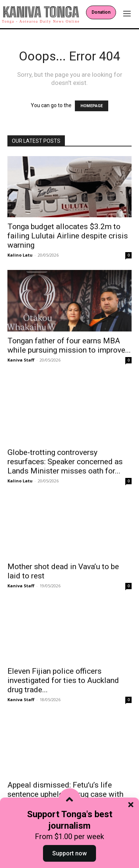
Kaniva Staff (21, 360)
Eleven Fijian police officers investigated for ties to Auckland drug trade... (63, 673)
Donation (101, 12)
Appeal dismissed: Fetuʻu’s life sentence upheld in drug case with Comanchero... (65, 788)
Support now (69, 853)
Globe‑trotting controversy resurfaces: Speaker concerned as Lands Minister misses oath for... (65, 455)
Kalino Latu (20, 255)
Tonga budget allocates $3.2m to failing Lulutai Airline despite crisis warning (68, 236)
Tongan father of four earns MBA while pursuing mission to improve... (69, 345)
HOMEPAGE (92, 106)
